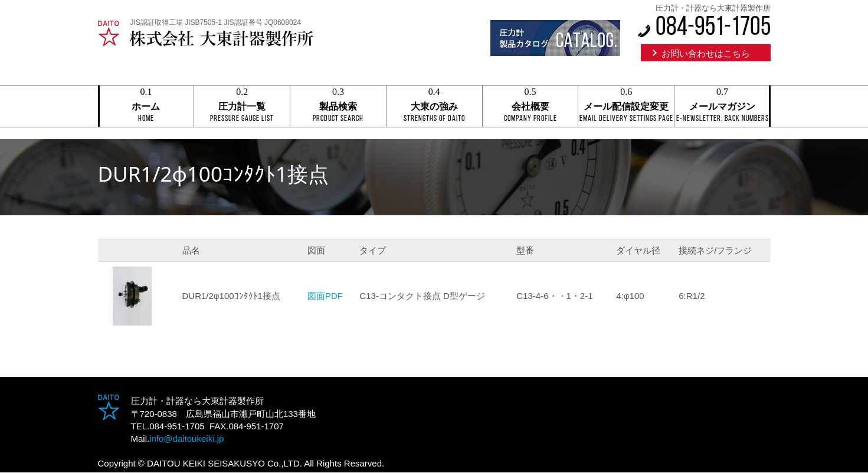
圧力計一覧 (242, 107)
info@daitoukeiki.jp (186, 438)
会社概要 (530, 107)
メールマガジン (722, 107)
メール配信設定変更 (626, 107)
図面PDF (325, 296)
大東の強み (434, 107)
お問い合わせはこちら (706, 53)
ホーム (146, 107)
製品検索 (338, 107)
